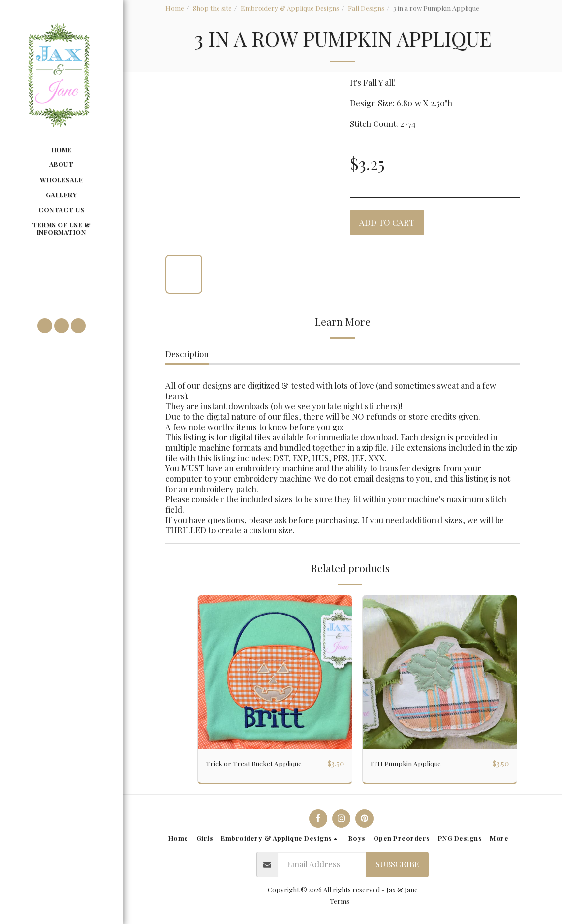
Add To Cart (387, 222)
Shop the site (212, 8)
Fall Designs (366, 8)
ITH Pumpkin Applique (413, 763)
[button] (61, 279)
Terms (340, 901)
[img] (275, 672)
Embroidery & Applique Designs (290, 8)
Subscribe (397, 864)
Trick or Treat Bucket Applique (264, 763)
